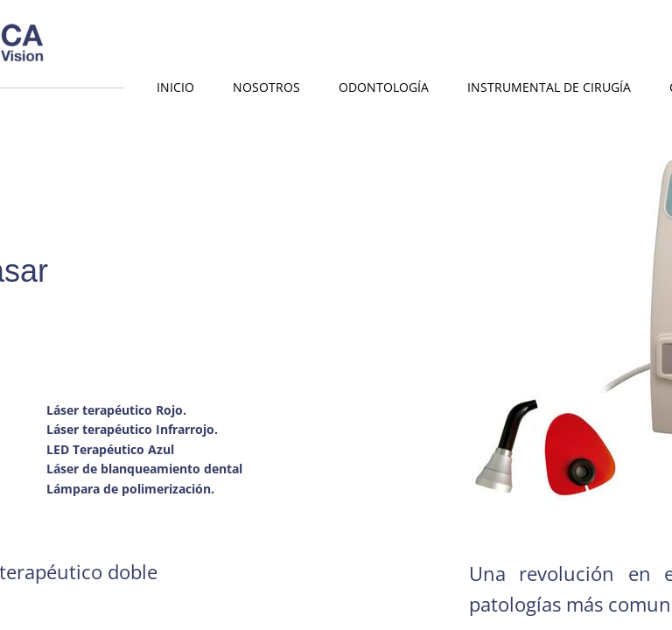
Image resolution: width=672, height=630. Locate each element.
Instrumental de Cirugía (549, 87)
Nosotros (266, 87)
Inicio (175, 87)
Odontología (384, 87)
